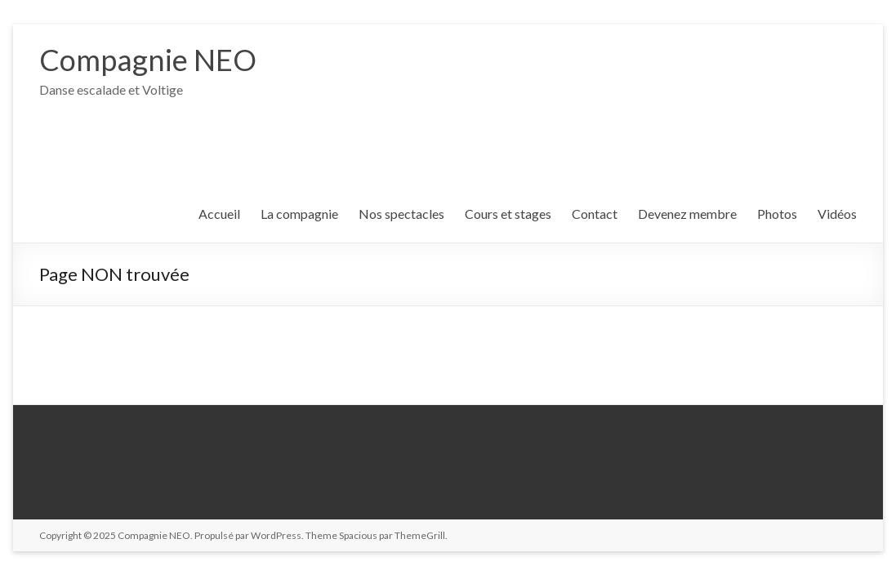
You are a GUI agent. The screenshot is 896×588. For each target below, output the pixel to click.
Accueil (219, 214)
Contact (595, 214)
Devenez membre (687, 214)
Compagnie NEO (148, 60)
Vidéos (837, 214)
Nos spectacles (401, 214)
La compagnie (299, 214)
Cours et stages (508, 214)
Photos (777, 214)
